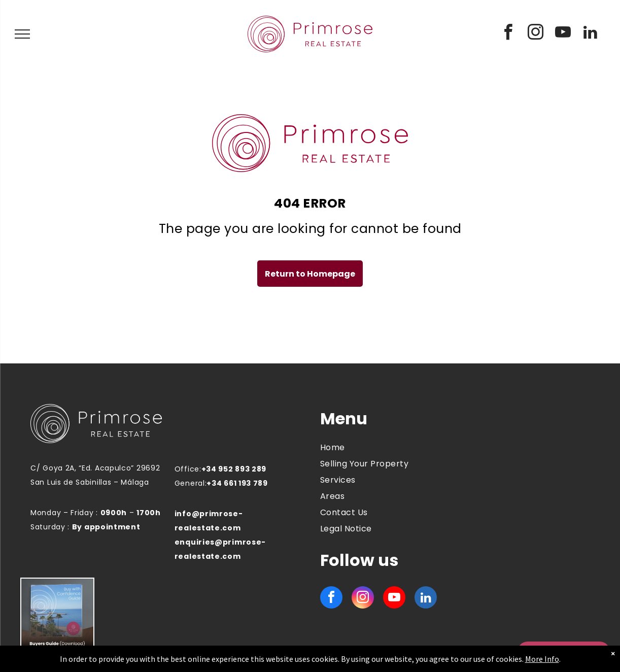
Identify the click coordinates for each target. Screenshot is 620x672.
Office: (188, 469)
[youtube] (563, 34)
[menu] (22, 34)
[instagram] (536, 34)
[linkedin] (591, 34)
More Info (542, 659)
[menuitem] (380, 448)
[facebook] (508, 34)
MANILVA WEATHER (520, 447)
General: (191, 483)
